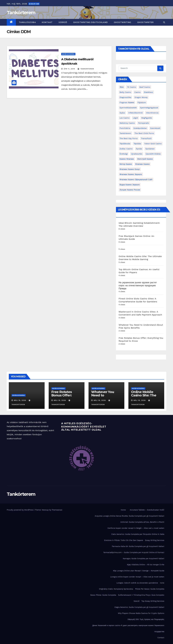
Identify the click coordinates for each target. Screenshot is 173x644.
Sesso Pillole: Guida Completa (103, 595)
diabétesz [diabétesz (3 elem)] (148, 92)
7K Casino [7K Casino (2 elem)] (131, 87)
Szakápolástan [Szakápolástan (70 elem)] (140, 128)
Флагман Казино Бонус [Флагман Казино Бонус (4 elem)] (130, 169)
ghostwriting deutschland (90, 22)
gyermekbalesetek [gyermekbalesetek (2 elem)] (128, 108)
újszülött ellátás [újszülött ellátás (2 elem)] (153, 154)
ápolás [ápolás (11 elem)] (139, 149)
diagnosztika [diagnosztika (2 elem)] (125, 97)
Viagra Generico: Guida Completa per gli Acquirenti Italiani (139, 607)
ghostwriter (145, 22)
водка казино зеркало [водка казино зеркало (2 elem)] (130, 185)
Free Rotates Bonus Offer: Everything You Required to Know (66, 397)
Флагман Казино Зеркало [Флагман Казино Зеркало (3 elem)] (131, 174)
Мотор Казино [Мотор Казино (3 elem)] (126, 164)
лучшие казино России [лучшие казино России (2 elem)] (130, 190)
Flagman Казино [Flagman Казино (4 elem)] (127, 102)
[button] (164, 22)
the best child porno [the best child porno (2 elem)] (144, 133)
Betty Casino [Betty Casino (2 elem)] (125, 92)
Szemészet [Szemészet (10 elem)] (155, 128)
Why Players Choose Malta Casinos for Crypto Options (141, 613)
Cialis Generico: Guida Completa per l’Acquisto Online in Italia (138, 534)
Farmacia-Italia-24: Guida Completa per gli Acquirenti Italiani (138, 546)
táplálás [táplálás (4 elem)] (137, 144)
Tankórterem (21, 13)
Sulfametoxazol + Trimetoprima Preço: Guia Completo (141, 595)
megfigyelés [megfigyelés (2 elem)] (147, 118)
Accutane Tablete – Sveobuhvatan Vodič (147, 510)
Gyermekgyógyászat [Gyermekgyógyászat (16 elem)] (149, 108)
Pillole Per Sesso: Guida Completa (150, 589)
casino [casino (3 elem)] (137, 92)
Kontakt (47, 22)
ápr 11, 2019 (69, 69)
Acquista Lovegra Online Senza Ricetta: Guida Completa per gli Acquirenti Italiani (129, 516)
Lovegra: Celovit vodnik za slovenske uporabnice (137, 583)
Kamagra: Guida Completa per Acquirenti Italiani (144, 559)
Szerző (63, 22)
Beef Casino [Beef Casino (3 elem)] (145, 87)
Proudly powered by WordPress (20, 510)
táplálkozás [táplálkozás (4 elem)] (125, 144)
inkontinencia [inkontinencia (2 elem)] (152, 113)
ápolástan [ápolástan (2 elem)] (150, 149)
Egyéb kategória (68, 54)
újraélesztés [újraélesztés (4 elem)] (137, 154)
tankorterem (86, 69)
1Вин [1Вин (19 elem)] (122, 87)
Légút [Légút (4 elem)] (135, 118)
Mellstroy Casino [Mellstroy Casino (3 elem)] (127, 123)
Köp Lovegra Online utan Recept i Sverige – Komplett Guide (139, 571)
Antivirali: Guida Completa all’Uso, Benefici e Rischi (142, 522)
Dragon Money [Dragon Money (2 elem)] (141, 97)
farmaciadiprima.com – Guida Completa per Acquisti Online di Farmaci (134, 552)
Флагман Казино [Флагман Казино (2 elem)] (143, 164)
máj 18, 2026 (20, 400)
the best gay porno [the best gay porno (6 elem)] (129, 138)
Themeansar (57, 510)
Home (123, 510)
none (162, 583)
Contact (161, 638)
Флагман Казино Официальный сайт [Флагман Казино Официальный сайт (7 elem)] (136, 179)
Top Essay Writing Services (153, 601)
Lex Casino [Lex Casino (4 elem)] (125, 118)
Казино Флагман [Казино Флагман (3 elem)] (127, 159)
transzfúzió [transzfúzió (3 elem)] (146, 138)
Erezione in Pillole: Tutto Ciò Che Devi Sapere (124, 540)
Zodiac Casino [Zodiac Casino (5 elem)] (126, 149)
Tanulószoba (27, 22)
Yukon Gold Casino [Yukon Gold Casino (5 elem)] (153, 144)
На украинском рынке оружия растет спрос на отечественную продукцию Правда (138, 286)
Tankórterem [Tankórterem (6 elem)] (125, 133)
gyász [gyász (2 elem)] (122, 113)
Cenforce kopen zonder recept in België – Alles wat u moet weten (136, 528)
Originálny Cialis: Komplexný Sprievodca (116, 589)
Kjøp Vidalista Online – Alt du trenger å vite (146, 565)
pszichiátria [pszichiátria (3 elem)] (125, 128)
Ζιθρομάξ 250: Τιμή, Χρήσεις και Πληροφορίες (146, 619)
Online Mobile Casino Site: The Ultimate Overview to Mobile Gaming (146, 397)
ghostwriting (123, 22)
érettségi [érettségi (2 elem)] (124, 154)
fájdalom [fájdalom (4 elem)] (142, 102)
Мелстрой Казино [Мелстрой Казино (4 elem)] (145, 159)
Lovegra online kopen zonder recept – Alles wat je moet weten (137, 577)
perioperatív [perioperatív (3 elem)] (144, 123)
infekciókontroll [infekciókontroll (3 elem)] (135, 113)
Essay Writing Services (155, 540)
